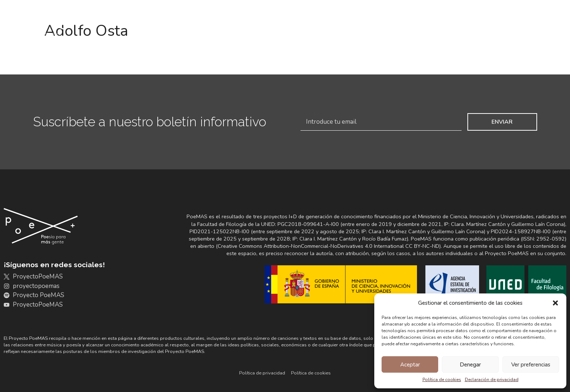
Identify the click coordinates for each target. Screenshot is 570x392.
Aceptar (410, 365)
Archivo (253, 26)
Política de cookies (442, 380)
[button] (555, 303)
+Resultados (408, 26)
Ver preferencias (531, 365)
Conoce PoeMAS (193, 26)
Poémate (549, 26)
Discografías (305, 25)
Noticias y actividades (481, 25)
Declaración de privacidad (492, 380)
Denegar (470, 365)
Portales (355, 25)
